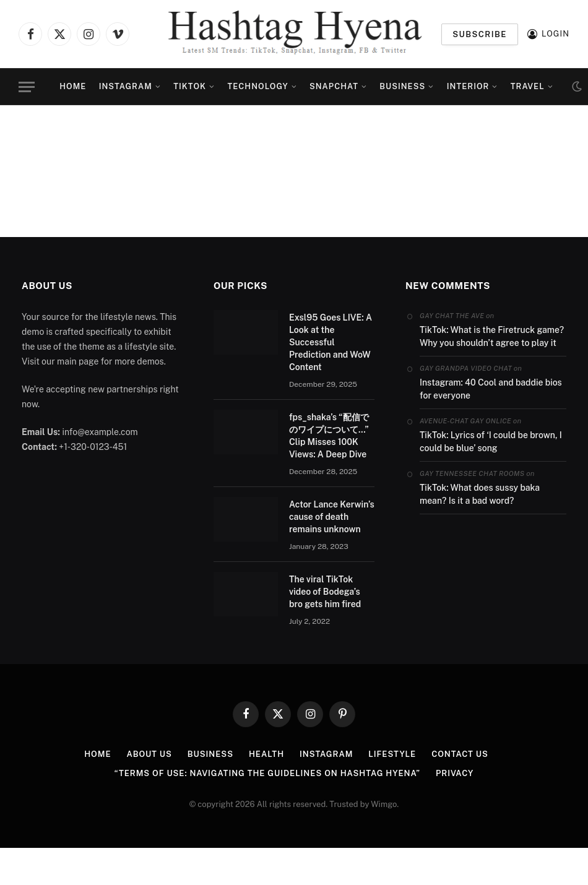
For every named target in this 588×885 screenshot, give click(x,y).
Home (73, 86)
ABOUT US (149, 754)
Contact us (460, 754)
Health (266, 754)
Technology (258, 86)
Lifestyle (392, 754)
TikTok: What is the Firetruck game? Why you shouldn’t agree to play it (492, 336)
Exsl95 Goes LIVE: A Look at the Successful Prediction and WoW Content (331, 342)
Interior (468, 86)
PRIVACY (455, 773)
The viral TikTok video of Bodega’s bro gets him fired (325, 592)
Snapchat (334, 86)
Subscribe (480, 34)
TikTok (190, 86)
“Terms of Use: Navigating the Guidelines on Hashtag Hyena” (267, 773)
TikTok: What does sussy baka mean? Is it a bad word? (480, 494)
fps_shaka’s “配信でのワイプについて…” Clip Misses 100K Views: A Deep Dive (329, 436)
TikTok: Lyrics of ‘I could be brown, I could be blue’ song (491, 442)
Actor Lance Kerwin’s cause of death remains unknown (332, 517)
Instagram (126, 86)
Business (402, 86)
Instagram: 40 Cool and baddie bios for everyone (491, 389)
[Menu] (27, 87)
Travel (528, 86)
